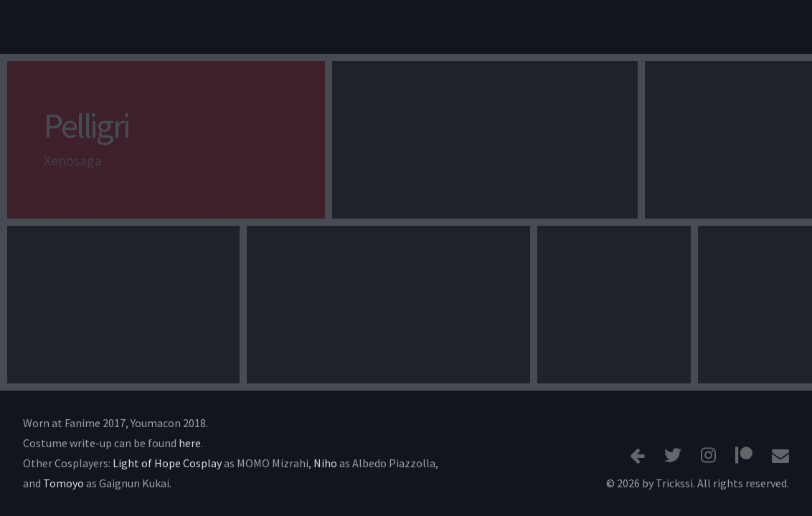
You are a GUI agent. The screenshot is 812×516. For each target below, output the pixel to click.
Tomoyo (63, 483)
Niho (325, 463)
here (190, 443)
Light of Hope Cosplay (167, 463)
